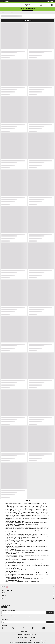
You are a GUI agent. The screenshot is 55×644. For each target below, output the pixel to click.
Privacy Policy (27, 616)
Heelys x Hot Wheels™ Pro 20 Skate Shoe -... (28, 638)
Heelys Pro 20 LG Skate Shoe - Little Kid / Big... (28, 635)
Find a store (5, 619)
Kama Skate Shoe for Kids (28, 636)
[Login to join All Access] (28, 9)
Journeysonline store (32, 518)
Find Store (50, 622)
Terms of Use (21, 616)
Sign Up (4, 607)
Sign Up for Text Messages (8, 610)
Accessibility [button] (50, 1)
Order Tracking (5, 1)
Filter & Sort (28, 20)
